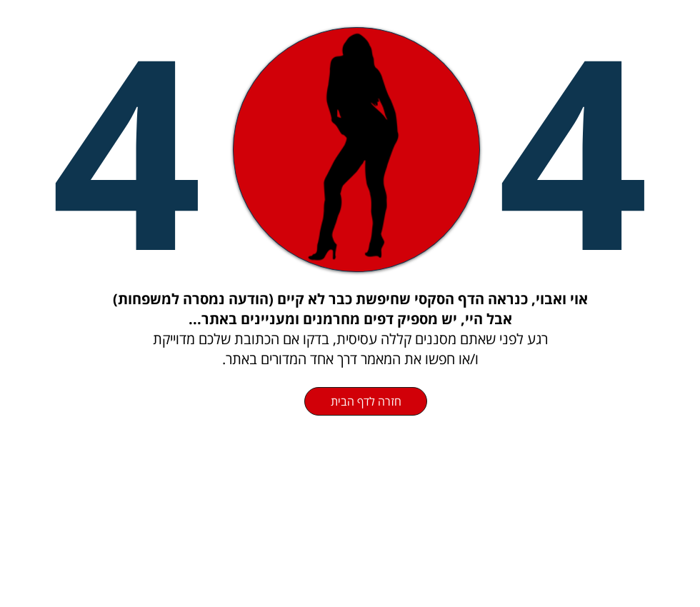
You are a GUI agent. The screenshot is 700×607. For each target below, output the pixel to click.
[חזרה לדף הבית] (366, 401)
